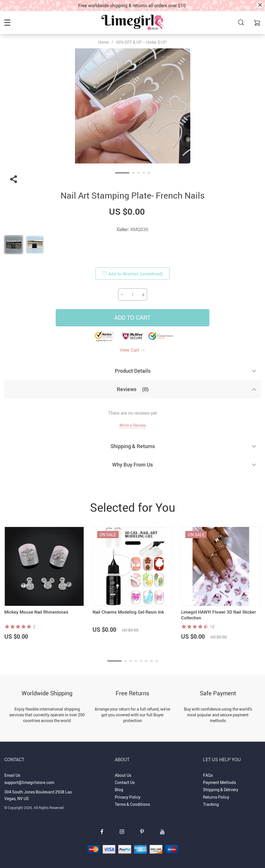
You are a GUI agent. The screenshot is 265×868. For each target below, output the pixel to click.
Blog (119, 790)
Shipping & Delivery (221, 790)
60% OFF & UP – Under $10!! (142, 42)
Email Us (12, 775)
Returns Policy (216, 797)
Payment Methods (219, 782)
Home (103, 42)
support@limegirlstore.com (29, 782)
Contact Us (125, 782)
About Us (123, 775)
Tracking (211, 804)
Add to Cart (132, 318)
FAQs (208, 775)
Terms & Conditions (132, 804)
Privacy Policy (128, 797)
